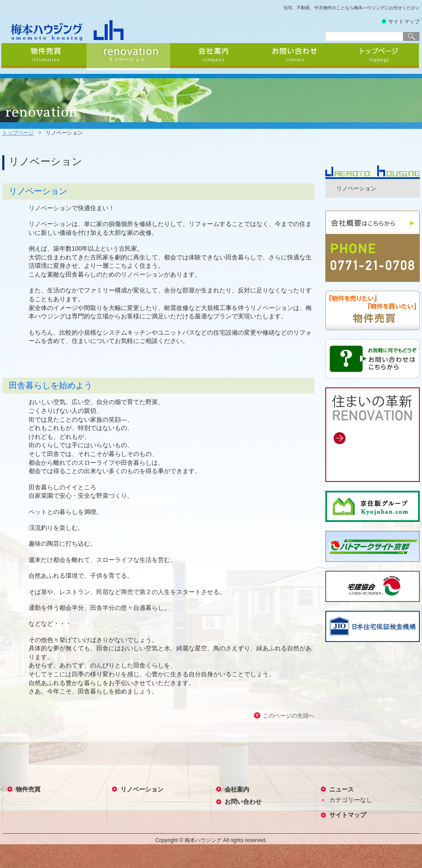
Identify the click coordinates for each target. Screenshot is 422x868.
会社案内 (212, 57)
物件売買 (44, 57)
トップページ (379, 57)
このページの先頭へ (289, 716)
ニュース (342, 789)
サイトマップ (404, 22)
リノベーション (128, 57)
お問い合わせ (295, 57)
